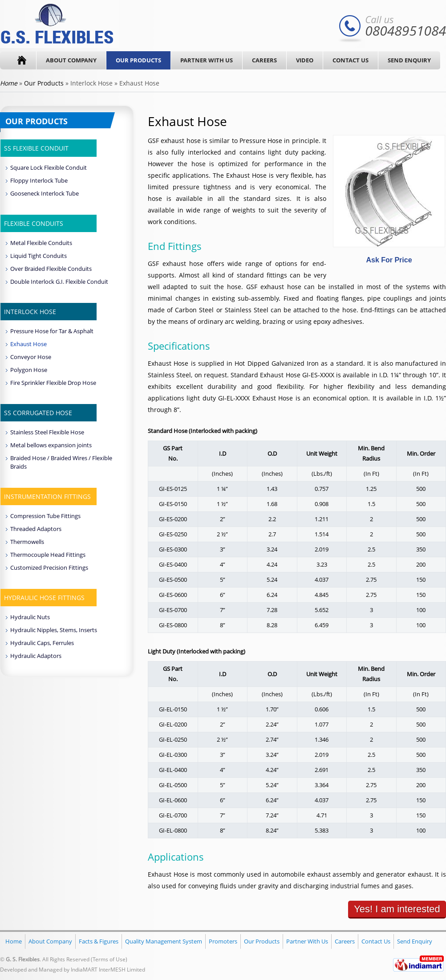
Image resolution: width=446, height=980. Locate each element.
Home (14, 941)
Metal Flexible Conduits (41, 243)
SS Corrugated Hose (38, 413)
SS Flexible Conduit (36, 148)
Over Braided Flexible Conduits (51, 269)
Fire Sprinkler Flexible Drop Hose (53, 383)
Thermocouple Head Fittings (48, 555)
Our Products (138, 60)
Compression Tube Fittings (45, 516)
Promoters (223, 941)
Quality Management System (164, 941)
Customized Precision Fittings (49, 568)
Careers (264, 60)
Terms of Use (109, 959)
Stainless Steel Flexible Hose (47, 432)
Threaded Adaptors (36, 529)
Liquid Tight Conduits (39, 256)
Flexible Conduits (34, 223)
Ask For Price (389, 260)
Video (305, 60)
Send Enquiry (409, 60)
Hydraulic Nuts (30, 617)
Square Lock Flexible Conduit (49, 167)
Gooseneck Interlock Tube (45, 193)
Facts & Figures (99, 941)
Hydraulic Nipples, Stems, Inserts (54, 630)
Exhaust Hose (28, 344)
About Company (71, 60)
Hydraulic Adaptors (36, 656)
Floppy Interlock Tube (39, 180)
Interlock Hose (30, 312)
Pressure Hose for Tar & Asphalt (52, 331)
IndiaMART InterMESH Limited (108, 970)
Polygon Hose (29, 370)
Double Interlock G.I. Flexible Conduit (59, 282)
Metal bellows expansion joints (51, 445)
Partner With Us (207, 60)
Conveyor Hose (31, 357)
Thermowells (27, 542)
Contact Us (351, 60)
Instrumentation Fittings (47, 496)
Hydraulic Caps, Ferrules (42, 643)
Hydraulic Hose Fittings (44, 598)
